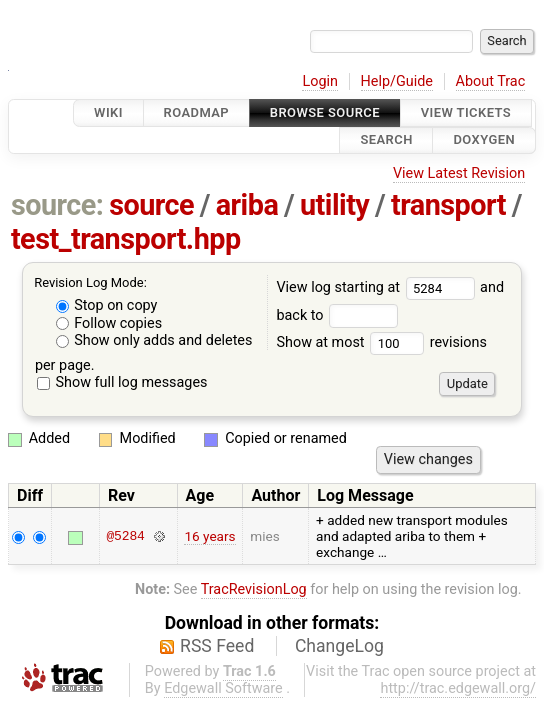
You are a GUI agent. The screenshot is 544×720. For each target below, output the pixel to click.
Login (320, 81)
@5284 (125, 536)
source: (57, 205)
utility (334, 205)
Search (386, 140)
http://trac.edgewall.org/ (458, 688)
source (151, 205)
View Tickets (466, 112)
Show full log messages (122, 382)
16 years (209, 536)
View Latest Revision (459, 173)
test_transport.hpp (126, 239)
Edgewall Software (223, 688)
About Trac (491, 81)
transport (448, 205)
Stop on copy (107, 305)
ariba (247, 205)
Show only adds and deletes (154, 340)
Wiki (108, 112)
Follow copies (109, 323)
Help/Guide (397, 81)
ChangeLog (339, 646)
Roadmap (197, 112)
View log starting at (378, 287)
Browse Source (325, 112)
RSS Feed (217, 646)
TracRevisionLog (254, 589)
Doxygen (484, 140)
